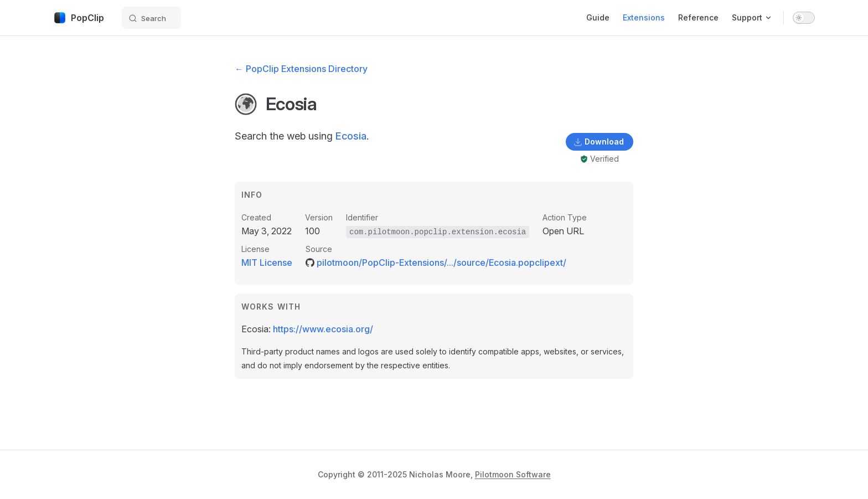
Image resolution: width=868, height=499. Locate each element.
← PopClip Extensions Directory (301, 69)
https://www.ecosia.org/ (323, 329)
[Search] (151, 18)
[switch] (804, 18)
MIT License (267, 263)
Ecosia (351, 136)
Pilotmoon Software (513, 474)
